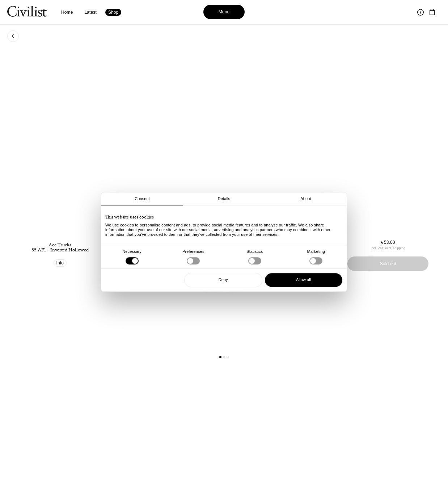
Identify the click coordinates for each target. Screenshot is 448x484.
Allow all (303, 280)
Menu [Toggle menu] (224, 12)
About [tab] (306, 199)
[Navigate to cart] (432, 12)
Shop (113, 12)
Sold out (388, 264)
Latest (91, 12)
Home (67, 12)
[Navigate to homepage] (27, 12)
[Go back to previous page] (13, 36)
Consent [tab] (142, 199)
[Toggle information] (420, 12)
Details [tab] (224, 199)
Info (60, 263)
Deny (223, 280)
